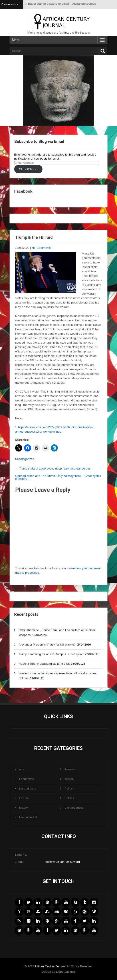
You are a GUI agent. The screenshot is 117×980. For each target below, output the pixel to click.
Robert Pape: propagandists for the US (44, 664)
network (70, 779)
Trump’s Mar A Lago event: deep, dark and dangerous (53, 469)
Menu (16, 40)
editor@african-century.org (63, 862)
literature (70, 769)
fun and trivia (28, 789)
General (24, 798)
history (23, 808)
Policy (69, 789)
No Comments (41, 248)
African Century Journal (50, 966)
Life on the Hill (28, 817)
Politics (69, 798)
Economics (26, 779)
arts (22, 769)
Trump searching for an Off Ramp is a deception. (51, 654)
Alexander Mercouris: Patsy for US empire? (47, 645)
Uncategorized (25, 459)
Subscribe (28, 169)
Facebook (23, 191)
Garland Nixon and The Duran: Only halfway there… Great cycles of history (58, 477)
